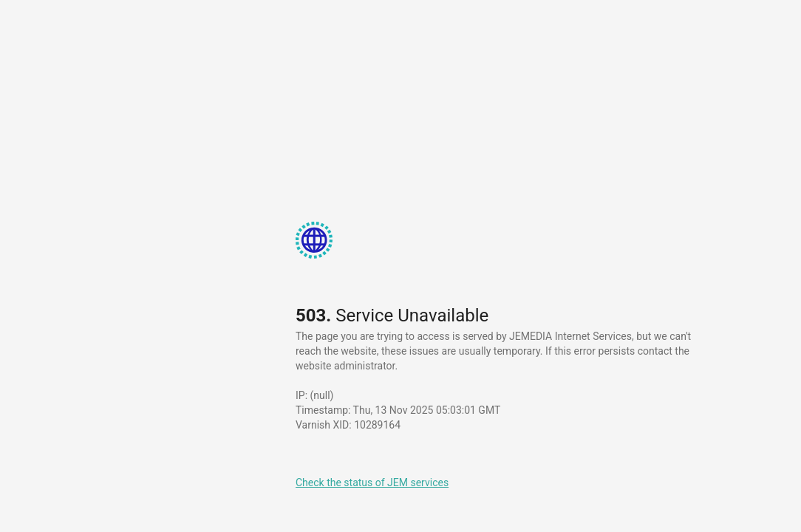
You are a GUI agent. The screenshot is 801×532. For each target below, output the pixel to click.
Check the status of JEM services (372, 482)
